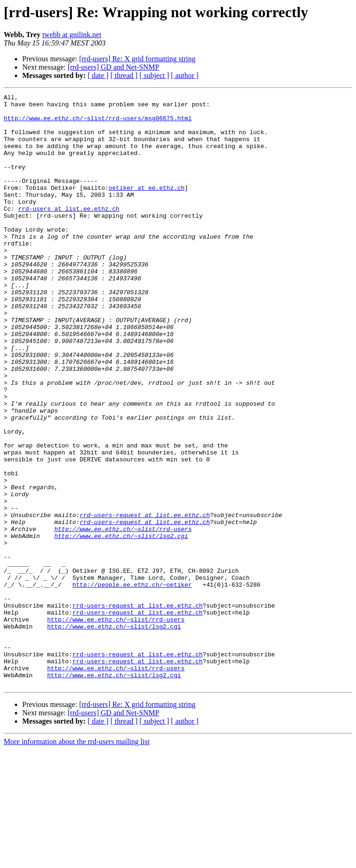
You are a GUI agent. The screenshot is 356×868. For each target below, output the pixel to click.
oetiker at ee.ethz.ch (146, 207)
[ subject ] (154, 75)
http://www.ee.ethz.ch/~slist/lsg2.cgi (121, 625)
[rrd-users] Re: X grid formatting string (137, 59)
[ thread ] (124, 75)
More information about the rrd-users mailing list (77, 860)
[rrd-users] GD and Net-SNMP (114, 67)
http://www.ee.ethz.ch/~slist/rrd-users (123, 616)
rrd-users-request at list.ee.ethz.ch (145, 600)
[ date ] (98, 75)
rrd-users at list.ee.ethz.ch (69, 232)
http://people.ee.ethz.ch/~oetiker (132, 683)
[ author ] (185, 75)
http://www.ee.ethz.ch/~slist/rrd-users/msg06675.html (98, 123)
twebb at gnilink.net (72, 35)
